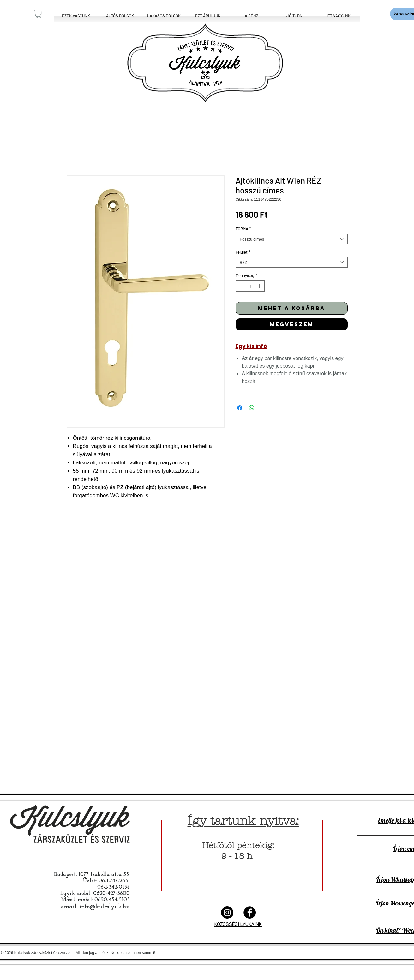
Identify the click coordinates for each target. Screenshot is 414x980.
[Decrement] (240, 286)
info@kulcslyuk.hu (105, 907)
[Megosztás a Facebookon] (240, 408)
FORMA (243, 229)
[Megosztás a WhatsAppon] (252, 408)
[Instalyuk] (227, 913)
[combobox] (292, 239)
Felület (243, 252)
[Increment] (260, 286)
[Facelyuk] (250, 913)
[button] (38, 14)
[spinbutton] (250, 286)
